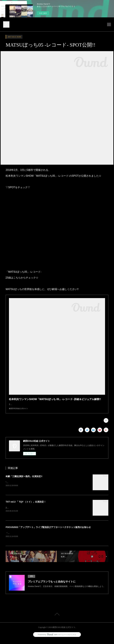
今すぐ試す (43, 13)
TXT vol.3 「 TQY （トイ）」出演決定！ (26, 505)
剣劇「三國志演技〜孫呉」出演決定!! (24, 479)
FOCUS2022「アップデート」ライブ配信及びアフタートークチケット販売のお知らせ (48, 531)
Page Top (57, 618)
